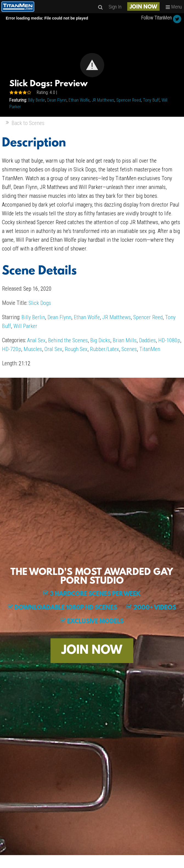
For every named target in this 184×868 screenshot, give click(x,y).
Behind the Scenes (68, 340)
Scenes (129, 349)
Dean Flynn (57, 100)
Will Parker (25, 326)
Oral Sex (53, 349)
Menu (174, 7)
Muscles (33, 349)
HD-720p (12, 349)
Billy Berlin (37, 100)
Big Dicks (100, 340)
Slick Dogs (40, 303)
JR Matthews (103, 100)
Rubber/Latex (104, 349)
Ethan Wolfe (79, 100)
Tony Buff (151, 100)
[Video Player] (92, 65)
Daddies (147, 340)
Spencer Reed (129, 100)
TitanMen (150, 349)
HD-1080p (169, 340)
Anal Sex (36, 340)
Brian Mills (125, 340)
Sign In (115, 7)
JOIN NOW (143, 7)
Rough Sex (76, 349)
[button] (92, 65)
